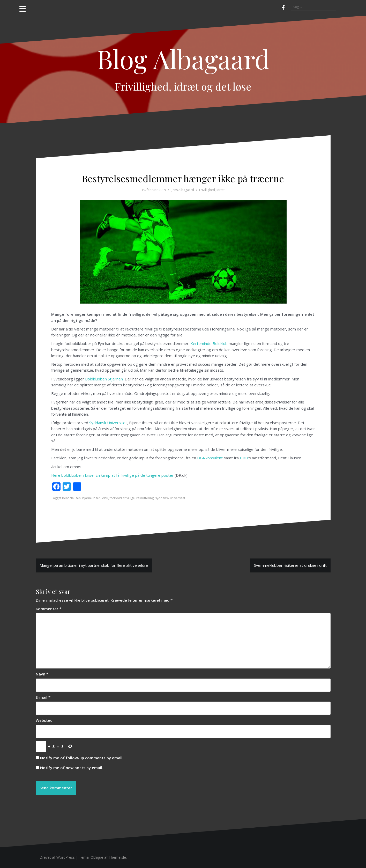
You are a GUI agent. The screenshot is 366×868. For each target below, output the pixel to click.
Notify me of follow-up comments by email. (82, 758)
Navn (42, 674)
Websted (44, 720)
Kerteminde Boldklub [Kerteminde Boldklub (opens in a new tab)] (209, 343)
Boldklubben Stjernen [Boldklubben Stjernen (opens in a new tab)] (104, 379)
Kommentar (48, 609)
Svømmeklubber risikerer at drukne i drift (290, 565)
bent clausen (71, 498)
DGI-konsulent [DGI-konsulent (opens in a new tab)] (210, 458)
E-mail (43, 697)
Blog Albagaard (183, 59)
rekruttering (145, 498)
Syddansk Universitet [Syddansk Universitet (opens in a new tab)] (108, 423)
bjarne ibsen (91, 498)
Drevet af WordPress (57, 857)
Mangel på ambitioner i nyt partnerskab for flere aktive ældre (94, 565)
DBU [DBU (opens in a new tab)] (244, 458)
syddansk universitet (170, 498)
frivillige (129, 498)
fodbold (116, 498)
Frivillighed (207, 190)
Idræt (221, 190)
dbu (105, 498)
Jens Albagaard (183, 190)
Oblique (97, 857)
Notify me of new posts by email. (72, 768)
